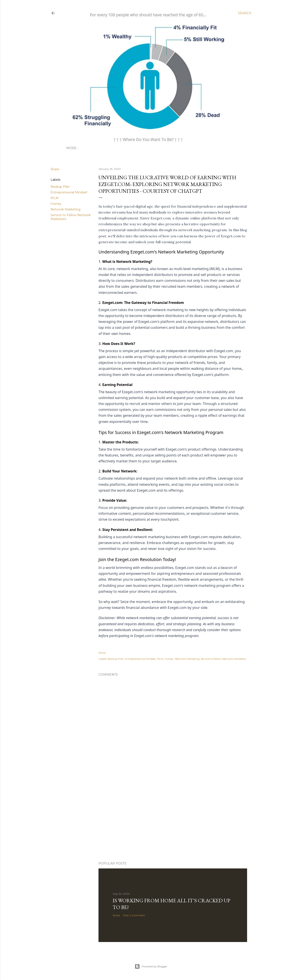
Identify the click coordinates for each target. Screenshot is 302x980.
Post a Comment (134, 915)
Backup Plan (60, 187)
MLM (55, 198)
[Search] (245, 13)
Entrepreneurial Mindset (69, 192)
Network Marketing (65, 209)
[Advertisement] (151, 820)
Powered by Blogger (151, 966)
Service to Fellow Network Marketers (223, 659)
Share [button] (55, 169)
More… (72, 148)
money (56, 204)
